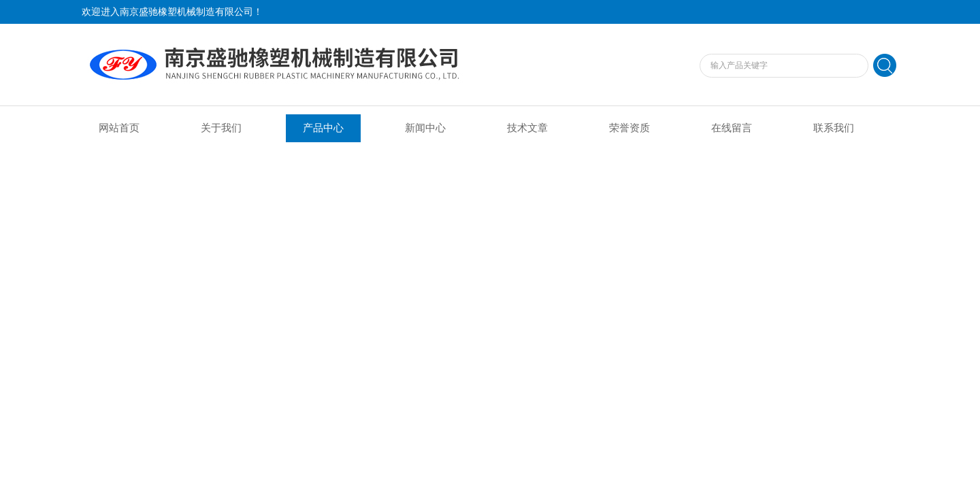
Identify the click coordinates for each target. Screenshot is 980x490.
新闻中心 (425, 128)
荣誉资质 (630, 128)
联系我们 (834, 128)
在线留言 (732, 128)
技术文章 (527, 128)
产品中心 (323, 128)
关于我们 (221, 128)
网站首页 (119, 128)
